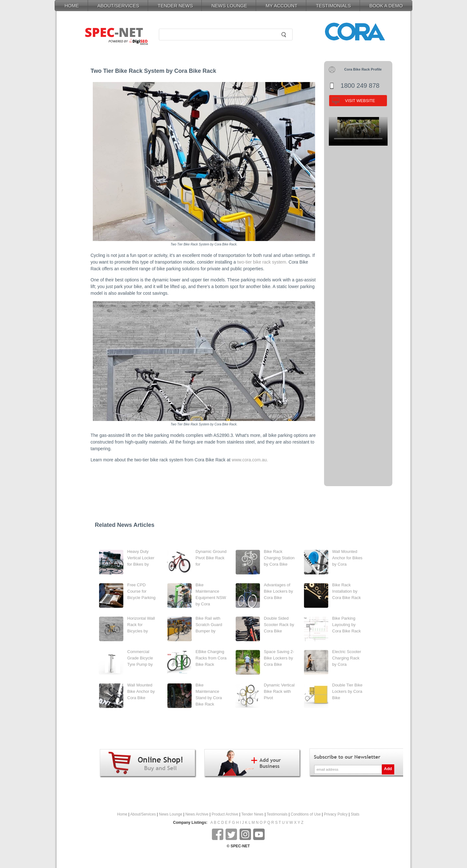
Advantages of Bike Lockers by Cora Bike (279, 591)
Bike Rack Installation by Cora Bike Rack (347, 591)
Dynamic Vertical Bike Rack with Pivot (279, 691)
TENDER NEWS (175, 6)
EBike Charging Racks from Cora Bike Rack (211, 658)
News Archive (197, 814)
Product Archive (225, 814)
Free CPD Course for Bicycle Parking (142, 591)
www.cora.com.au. (250, 460)
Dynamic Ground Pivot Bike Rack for (211, 558)
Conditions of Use (306, 814)
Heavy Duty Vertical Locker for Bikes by (141, 558)
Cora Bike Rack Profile (363, 69)
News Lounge (170, 814)
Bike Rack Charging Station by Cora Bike (279, 558)
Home (122, 814)
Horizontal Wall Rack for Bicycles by (141, 625)
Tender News (253, 814)
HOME (72, 6)
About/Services (143, 814)
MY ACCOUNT (281, 6)
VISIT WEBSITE (360, 101)
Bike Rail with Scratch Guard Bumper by (209, 625)
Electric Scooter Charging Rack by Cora (347, 658)
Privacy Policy (336, 814)
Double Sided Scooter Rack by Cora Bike (279, 625)
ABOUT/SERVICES (118, 6)
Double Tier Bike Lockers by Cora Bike (347, 691)
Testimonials (277, 814)
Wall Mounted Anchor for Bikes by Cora (347, 558)
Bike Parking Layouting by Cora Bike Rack (347, 625)
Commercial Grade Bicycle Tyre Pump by (140, 658)
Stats (355, 814)
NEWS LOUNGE (229, 6)
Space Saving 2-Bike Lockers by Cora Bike (279, 658)
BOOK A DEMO (386, 6)
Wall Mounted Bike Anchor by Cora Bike (141, 691)
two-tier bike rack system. (262, 262)
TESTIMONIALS (333, 6)
